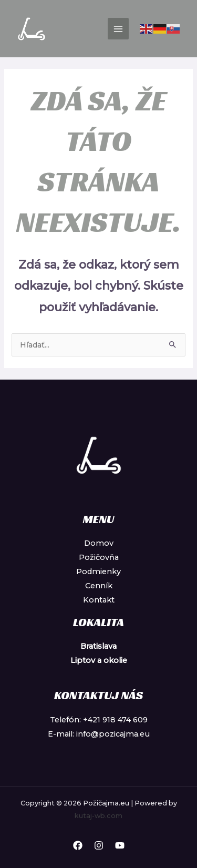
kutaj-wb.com (98, 816)
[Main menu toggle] (118, 28)
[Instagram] (99, 845)
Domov (99, 543)
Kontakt (99, 600)
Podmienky (98, 571)
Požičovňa (99, 557)
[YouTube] (120, 845)
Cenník (99, 586)
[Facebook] (78, 845)
